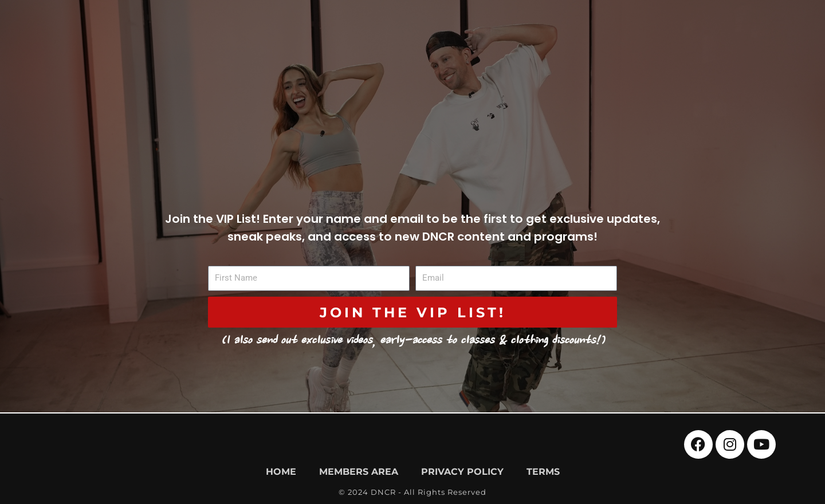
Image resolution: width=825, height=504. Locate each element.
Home (281, 472)
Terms (543, 472)
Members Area (359, 472)
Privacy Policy (462, 472)
